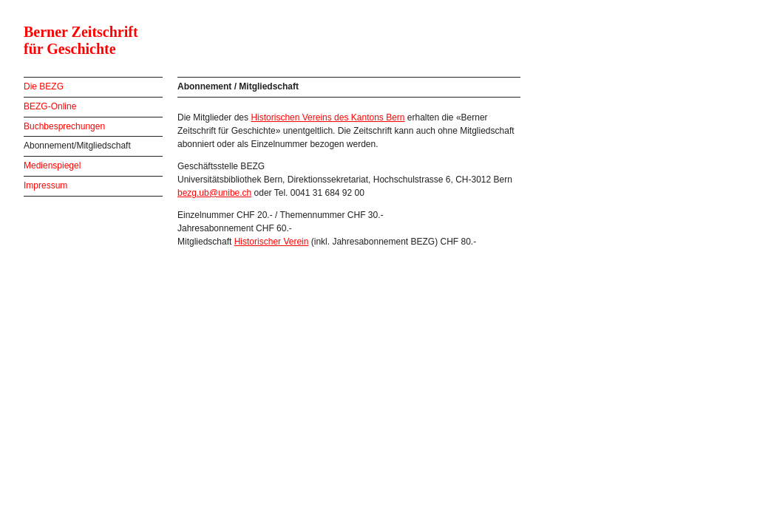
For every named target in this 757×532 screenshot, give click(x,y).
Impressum (45, 185)
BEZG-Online (50, 106)
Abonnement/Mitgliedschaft (77, 146)
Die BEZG (44, 86)
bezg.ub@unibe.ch (214, 193)
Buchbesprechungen (64, 126)
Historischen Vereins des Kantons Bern (327, 117)
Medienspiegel (52, 166)
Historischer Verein (272, 242)
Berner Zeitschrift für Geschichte (81, 40)
